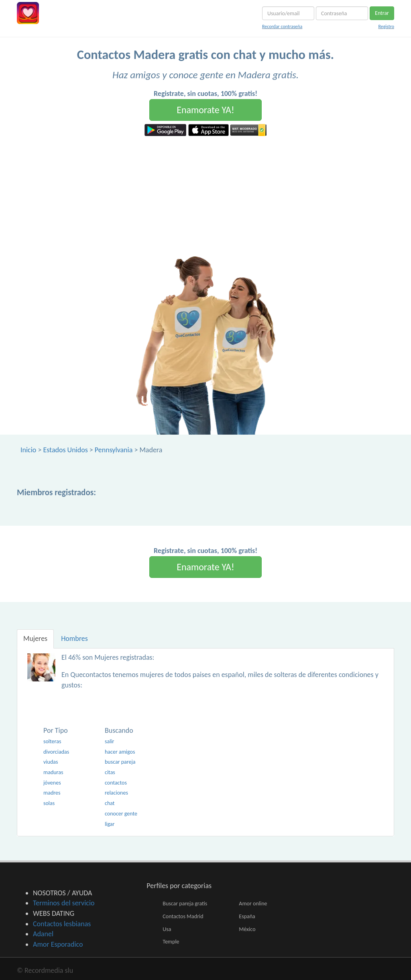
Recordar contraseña (282, 26)
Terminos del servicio (64, 903)
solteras (52, 741)
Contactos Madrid (183, 916)
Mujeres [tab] (35, 638)
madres (52, 793)
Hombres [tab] (74, 638)
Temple (171, 942)
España (247, 916)
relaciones (116, 793)
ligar (110, 824)
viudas (51, 762)
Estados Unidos (65, 450)
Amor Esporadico (58, 944)
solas (49, 803)
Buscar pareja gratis (185, 904)
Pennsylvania (114, 450)
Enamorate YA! (205, 110)
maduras (53, 772)
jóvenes (52, 783)
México (247, 929)
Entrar (382, 13)
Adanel (43, 934)
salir (110, 741)
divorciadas (56, 752)
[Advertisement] (205, 196)
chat (110, 803)
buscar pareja (120, 762)
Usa (167, 929)
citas (110, 772)
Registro (386, 26)
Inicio (28, 450)
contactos (116, 783)
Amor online (253, 904)
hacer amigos (120, 752)
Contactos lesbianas (62, 924)
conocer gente (121, 814)
